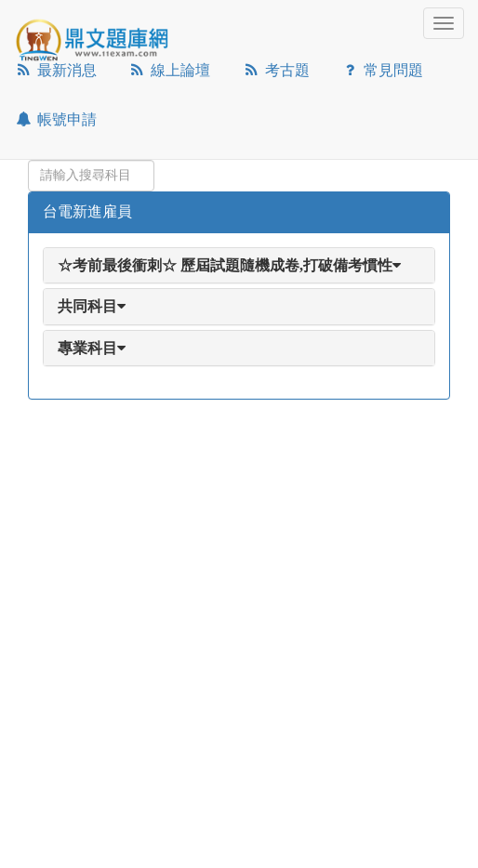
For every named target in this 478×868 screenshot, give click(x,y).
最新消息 (55, 70)
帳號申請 (55, 119)
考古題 (276, 70)
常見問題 (383, 70)
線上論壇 (170, 70)
